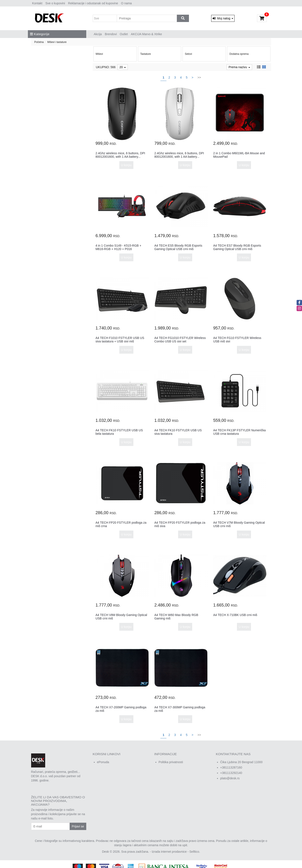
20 (122, 67)
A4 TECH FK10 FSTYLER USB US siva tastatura (178, 432)
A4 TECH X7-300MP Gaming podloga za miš (180, 709)
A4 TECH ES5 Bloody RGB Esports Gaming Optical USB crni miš (178, 247)
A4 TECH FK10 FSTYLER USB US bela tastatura (119, 432)
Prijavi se (78, 826)
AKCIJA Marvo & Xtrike (146, 34)
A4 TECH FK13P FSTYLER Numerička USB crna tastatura (239, 432)
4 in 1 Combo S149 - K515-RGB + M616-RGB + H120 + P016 (118, 247)
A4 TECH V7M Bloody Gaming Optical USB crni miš (239, 524)
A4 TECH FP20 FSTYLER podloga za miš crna (121, 524)
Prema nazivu (239, 67)
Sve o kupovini (55, 3)
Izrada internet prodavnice (169, 852)
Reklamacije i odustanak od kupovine (93, 3)
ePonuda (103, 762)
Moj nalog (223, 18)
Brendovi (111, 34)
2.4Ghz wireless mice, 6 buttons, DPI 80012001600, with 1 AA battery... (120, 155)
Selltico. (195, 852)
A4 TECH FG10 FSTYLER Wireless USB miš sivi (237, 339)
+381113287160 (231, 767)
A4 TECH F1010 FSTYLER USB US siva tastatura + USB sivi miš (120, 339)
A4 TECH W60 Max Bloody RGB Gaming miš (176, 617)
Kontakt (37, 3)
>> (199, 77)
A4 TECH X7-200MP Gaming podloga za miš (121, 709)
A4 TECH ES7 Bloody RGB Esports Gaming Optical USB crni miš (237, 247)
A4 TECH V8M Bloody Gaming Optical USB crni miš (121, 617)
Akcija (98, 34)
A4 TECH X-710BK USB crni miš (235, 615)
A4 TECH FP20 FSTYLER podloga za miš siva (180, 524)
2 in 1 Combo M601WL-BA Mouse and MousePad (239, 155)
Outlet (124, 34)
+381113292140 (231, 773)
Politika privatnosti (171, 762)
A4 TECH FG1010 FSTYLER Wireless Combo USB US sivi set (180, 339)
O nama (126, 3)
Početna (39, 42)
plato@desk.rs (230, 778)
